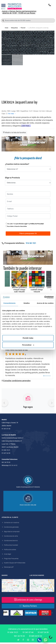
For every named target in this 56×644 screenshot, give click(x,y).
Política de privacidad (11, 545)
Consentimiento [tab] (9, 303)
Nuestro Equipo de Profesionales (15, 563)
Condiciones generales (11, 527)
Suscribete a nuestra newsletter (17, 226)
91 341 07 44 (28, 632)
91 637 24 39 (43, 632)
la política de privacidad (36, 224)
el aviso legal (23, 224)
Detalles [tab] (27, 303)
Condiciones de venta (11, 536)
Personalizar (28, 345)
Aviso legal (7, 554)
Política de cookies (10, 550)
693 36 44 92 (13, 465)
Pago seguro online (28, 505)
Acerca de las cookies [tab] (45, 303)
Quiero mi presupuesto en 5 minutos (28, 487)
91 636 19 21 (13, 632)
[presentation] (4, 403)
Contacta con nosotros (12, 523)
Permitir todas (28, 338)
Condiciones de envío (11, 541)
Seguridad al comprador (12, 532)
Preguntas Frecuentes (11, 559)
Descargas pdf (9, 567)
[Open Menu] (3, 6)
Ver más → (12, 114)
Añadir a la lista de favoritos (14, 133)
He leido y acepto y (25, 224)
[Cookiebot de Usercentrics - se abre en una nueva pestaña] (44, 297)
